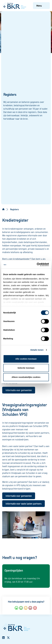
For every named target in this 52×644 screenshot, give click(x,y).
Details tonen (37, 350)
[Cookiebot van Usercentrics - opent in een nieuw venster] (37, 264)
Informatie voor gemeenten (19, 390)
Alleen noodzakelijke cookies (26, 377)
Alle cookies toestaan (26, 359)
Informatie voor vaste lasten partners (24, 504)
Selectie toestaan (26, 368)
